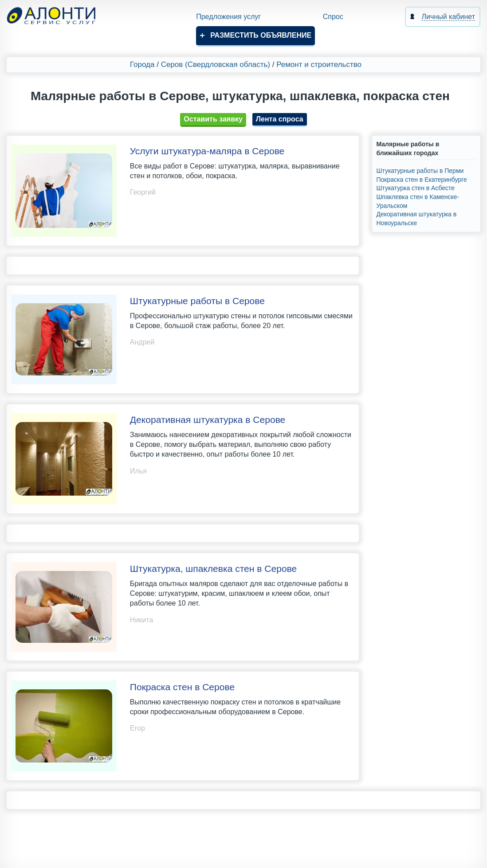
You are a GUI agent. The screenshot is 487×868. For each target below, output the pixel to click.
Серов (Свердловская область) (216, 65)
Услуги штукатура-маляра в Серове (207, 151)
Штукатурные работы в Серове (197, 301)
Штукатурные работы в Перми (420, 171)
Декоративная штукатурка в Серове (208, 420)
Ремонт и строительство (319, 65)
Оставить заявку (213, 119)
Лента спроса (280, 119)
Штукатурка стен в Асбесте (416, 188)
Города (142, 65)
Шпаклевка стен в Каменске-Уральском (418, 201)
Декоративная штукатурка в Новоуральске (417, 219)
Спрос (333, 17)
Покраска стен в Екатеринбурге (422, 180)
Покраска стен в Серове (182, 687)
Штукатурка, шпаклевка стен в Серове (213, 569)
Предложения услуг (228, 17)
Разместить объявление (261, 35)
